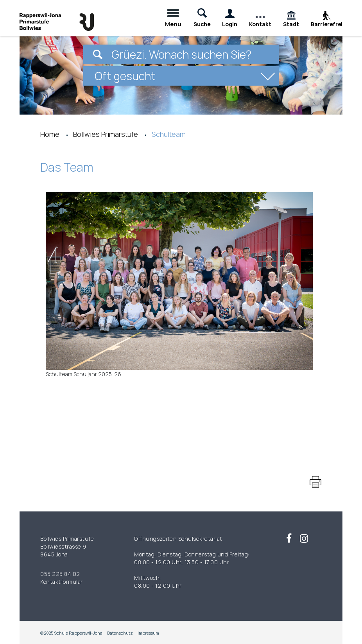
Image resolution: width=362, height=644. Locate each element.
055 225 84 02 (60, 574)
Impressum (148, 633)
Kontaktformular (62, 582)
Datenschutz (120, 633)
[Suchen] (98, 54)
